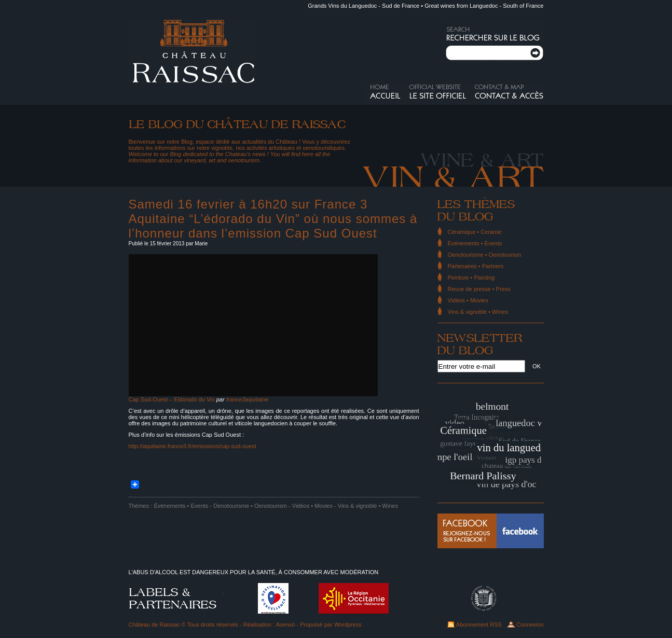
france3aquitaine (247, 399)
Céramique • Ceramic (475, 232)
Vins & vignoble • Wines (368, 506)
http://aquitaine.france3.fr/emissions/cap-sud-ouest (193, 446)
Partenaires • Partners (476, 266)
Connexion (530, 625)
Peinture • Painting (471, 278)
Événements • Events (181, 506)
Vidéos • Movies (312, 506)
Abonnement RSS (479, 625)
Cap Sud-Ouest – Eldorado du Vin (172, 399)
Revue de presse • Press (479, 289)
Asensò (286, 625)
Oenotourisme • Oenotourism (250, 506)
